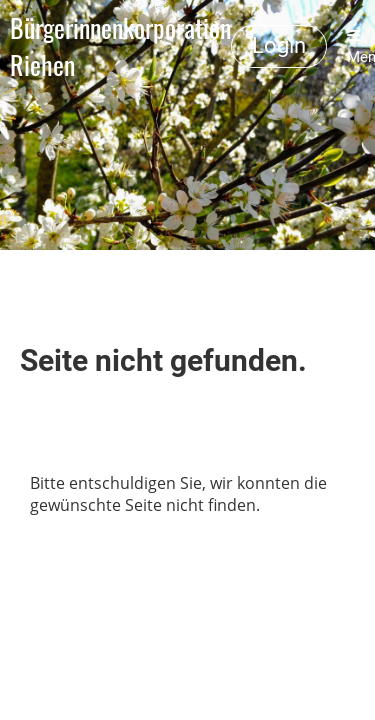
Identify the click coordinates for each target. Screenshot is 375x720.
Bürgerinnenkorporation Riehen (120, 47)
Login (279, 45)
